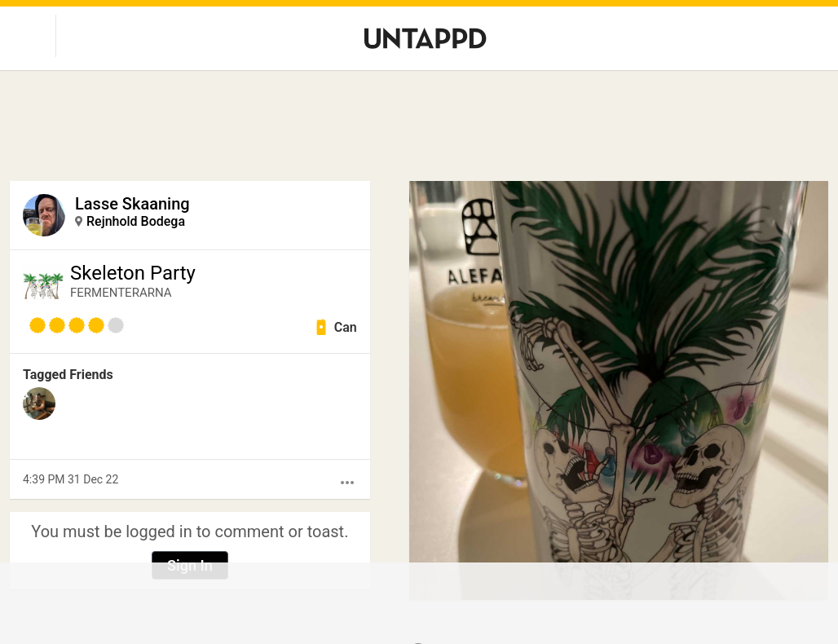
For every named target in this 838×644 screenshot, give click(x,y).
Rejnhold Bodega (136, 221)
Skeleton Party (133, 273)
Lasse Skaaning (132, 204)
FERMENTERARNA (121, 293)
